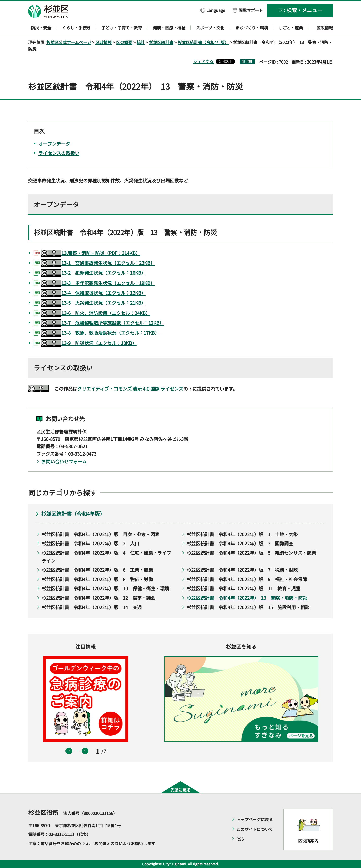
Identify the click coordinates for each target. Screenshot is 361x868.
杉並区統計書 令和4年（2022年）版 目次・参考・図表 (101, 534)
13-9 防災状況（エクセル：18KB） (89, 343)
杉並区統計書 (161, 42)
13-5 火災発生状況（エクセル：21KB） (93, 303)
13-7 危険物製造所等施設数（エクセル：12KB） (102, 323)
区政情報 (104, 42)
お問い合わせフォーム (64, 461)
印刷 (249, 61)
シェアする (203, 61)
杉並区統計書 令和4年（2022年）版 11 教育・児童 (243, 588)
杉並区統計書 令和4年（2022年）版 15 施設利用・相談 (248, 607)
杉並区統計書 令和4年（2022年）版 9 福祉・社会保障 (247, 579)
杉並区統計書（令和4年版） (203, 42)
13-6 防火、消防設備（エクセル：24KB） (96, 313)
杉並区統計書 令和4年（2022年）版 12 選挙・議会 (99, 598)
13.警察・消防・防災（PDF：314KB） (91, 253)
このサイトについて (255, 829)
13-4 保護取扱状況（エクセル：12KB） (93, 293)
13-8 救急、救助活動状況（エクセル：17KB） (100, 333)
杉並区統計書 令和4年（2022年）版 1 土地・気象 (242, 534)
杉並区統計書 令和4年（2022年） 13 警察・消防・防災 (247, 598)
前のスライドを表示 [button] (69, 751)
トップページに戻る (255, 819)
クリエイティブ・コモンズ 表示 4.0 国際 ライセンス (130, 389)
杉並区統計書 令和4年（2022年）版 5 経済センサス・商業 (251, 553)
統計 (141, 42)
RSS (240, 839)
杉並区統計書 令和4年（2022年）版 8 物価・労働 (97, 579)
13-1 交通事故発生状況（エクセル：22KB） (98, 263)
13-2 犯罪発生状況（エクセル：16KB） (93, 273)
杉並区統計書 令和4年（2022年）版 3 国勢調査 (240, 543)
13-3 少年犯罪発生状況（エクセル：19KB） (98, 283)
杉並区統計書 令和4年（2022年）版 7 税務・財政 (242, 570)
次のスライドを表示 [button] (85, 751)
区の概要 (124, 42)
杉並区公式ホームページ (69, 42)
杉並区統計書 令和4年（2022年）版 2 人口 (90, 543)
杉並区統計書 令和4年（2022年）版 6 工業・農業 (97, 570)
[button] (213, 10)
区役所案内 (308, 841)
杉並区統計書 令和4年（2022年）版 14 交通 (92, 607)
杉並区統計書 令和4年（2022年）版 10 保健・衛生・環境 (105, 588)
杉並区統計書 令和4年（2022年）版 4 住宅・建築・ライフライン (106, 557)
